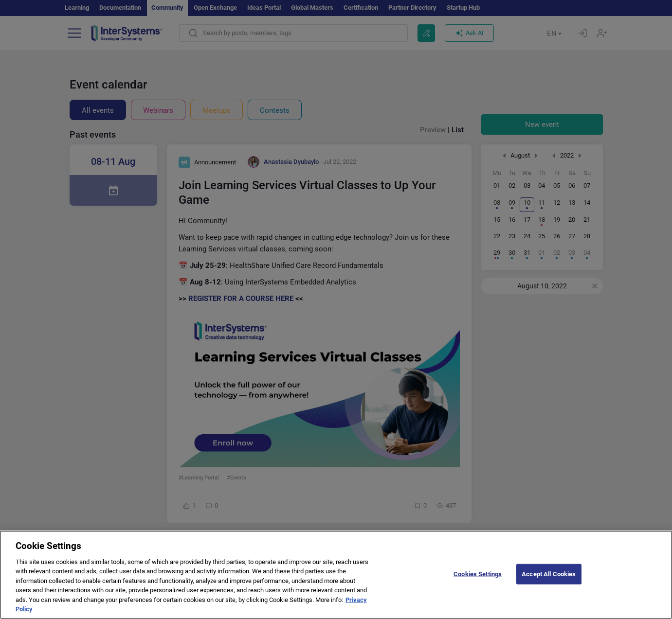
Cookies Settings (478, 592)
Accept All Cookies (549, 592)
